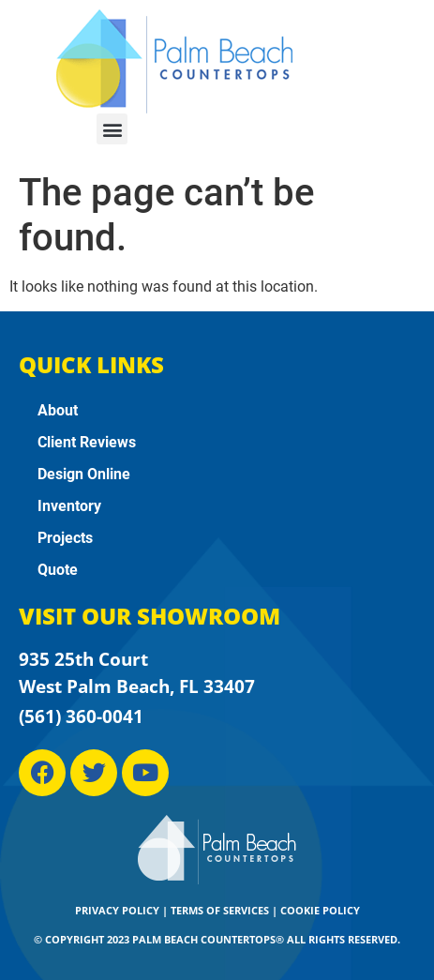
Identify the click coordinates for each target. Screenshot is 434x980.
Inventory (69, 506)
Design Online (84, 474)
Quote (58, 570)
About (58, 410)
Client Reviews (87, 442)
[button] (112, 129)
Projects (65, 538)
